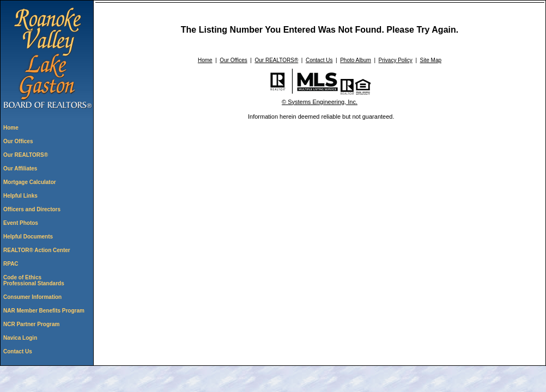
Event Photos (21, 223)
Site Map (431, 60)
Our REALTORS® (26, 155)
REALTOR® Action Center (37, 250)
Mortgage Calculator (30, 182)
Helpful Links (20, 196)
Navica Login (20, 338)
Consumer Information (32, 297)
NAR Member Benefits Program (44, 311)
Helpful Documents (28, 237)
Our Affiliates (20, 169)
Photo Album (356, 60)
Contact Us (18, 351)
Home (11, 128)
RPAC (11, 264)
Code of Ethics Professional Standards (34, 280)
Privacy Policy (396, 60)
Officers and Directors (32, 209)
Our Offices (18, 141)
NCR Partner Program (31, 324)
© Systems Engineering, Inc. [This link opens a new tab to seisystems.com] (320, 102)
